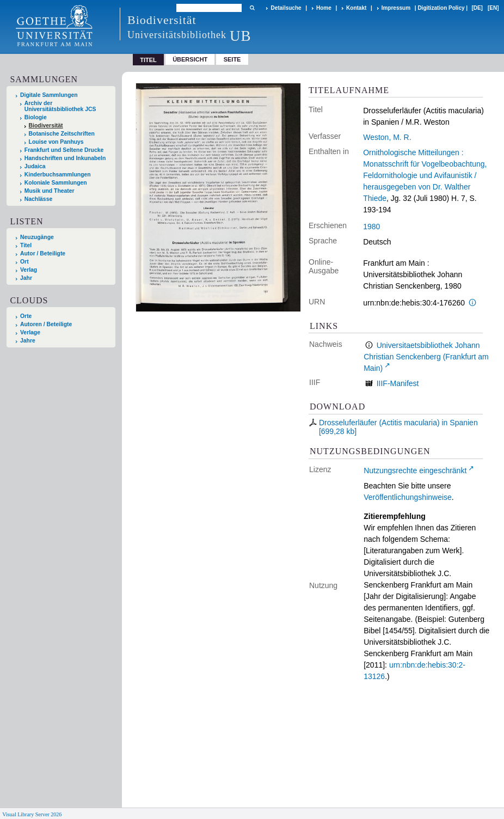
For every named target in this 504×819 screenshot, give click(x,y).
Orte (26, 316)
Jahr (26, 278)
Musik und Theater (50, 191)
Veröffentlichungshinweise (408, 497)
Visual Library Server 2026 (32, 814)
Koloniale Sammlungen (56, 183)
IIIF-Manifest (398, 383)
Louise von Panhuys (56, 142)
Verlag (29, 270)
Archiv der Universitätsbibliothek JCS (60, 106)
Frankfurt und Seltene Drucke (64, 150)
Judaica (35, 166)
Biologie (36, 117)
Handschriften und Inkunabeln (65, 158)
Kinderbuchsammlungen (58, 175)
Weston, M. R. (387, 137)
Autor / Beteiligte (43, 253)
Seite (232, 59)
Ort (24, 262)
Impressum (396, 8)
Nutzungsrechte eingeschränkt (415, 470)
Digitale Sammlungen (49, 95)
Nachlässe (38, 199)
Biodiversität (46, 126)
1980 (371, 227)
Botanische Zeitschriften (62, 134)
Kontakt (356, 8)
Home (324, 8)
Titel (26, 245)
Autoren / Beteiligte (46, 324)
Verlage (30, 332)
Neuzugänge (37, 237)
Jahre (28, 341)
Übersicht (190, 59)
